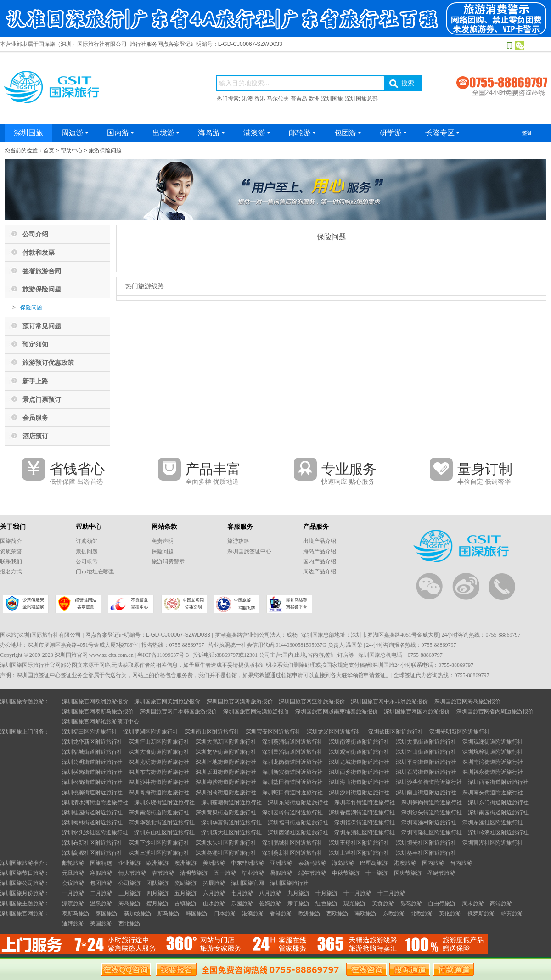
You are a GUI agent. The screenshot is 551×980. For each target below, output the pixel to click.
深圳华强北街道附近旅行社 (162, 823)
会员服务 (35, 418)
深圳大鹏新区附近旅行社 (226, 742)
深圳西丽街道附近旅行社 (498, 782)
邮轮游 (302, 133)
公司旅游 (129, 883)
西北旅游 (129, 924)
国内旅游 (433, 863)
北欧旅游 (422, 913)
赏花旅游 (411, 903)
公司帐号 (87, 561)
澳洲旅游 (186, 863)
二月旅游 (101, 893)
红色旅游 (326, 903)
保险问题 (31, 308)
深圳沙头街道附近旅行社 (432, 812)
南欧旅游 (365, 913)
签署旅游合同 (42, 271)
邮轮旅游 (73, 863)
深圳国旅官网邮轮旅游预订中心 (101, 722)
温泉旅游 (101, 903)
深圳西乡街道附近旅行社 (359, 772)
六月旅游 (214, 893)
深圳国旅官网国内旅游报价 (417, 711)
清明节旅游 (194, 873)
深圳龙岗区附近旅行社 (334, 732)
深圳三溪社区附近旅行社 (159, 853)
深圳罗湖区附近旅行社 (151, 732)
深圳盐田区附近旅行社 (396, 732)
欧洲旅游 (157, 863)
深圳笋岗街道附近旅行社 (432, 802)
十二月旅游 (391, 893)
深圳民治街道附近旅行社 (292, 752)
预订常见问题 (42, 326)
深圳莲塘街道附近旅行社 (231, 802)
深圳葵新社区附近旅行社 (292, 853)
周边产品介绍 (320, 571)
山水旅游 (214, 903)
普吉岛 (299, 99)
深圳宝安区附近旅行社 (273, 732)
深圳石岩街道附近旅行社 (426, 772)
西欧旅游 (337, 913)
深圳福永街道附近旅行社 (493, 772)
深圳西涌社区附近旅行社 (298, 833)
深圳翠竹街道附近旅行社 (365, 802)
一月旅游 (73, 893)
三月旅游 (129, 893)
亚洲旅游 (281, 863)
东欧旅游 (394, 913)
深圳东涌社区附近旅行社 (365, 833)
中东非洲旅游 (247, 863)
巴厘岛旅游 (374, 863)
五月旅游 (186, 893)
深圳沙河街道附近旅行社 (359, 792)
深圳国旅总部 (361, 99)
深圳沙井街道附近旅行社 (159, 782)
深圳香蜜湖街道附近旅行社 (362, 812)
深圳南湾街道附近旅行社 (493, 762)
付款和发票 (39, 252)
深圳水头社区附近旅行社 (226, 843)
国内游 (121, 133)
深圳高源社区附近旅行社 (92, 853)
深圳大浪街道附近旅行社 (159, 752)
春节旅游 (163, 873)
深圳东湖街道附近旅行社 (298, 802)
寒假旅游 (101, 873)
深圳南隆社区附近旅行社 (432, 833)
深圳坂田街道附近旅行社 (226, 772)
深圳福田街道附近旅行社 (298, 823)
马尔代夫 (278, 99)
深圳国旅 (332, 99)
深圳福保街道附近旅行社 (365, 823)
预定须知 (35, 344)
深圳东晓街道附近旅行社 (164, 802)
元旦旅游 (73, 873)
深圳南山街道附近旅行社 (426, 792)
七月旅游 (242, 893)
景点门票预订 (42, 399)
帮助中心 (72, 151)
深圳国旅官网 (247, 883)
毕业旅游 (253, 873)
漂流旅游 (73, 903)
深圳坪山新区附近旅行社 (159, 742)
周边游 (75, 133)
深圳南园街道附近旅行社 (498, 812)
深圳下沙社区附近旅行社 (159, 843)
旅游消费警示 (168, 561)
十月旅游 (326, 893)
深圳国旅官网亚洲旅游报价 (312, 701)
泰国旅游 (107, 913)
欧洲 (314, 99)
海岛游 (211, 133)
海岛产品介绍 (320, 551)
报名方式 (11, 571)
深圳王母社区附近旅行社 (359, 843)
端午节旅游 (312, 873)
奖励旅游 (186, 883)
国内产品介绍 (320, 561)
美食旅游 (383, 903)
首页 (49, 151)
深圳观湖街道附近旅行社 (359, 752)
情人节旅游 (132, 873)
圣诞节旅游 (441, 873)
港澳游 (257, 133)
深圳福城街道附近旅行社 (92, 752)
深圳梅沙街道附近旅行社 (226, 782)
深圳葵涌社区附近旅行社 (226, 853)
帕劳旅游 (512, 913)
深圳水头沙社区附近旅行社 (95, 833)
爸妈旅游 (270, 903)
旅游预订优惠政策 (48, 363)
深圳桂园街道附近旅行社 (92, 812)
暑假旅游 (281, 873)
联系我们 (11, 561)
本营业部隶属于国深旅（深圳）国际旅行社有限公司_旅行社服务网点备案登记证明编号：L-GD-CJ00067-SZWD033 (141, 44)
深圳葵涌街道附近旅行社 (292, 742)
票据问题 (87, 551)
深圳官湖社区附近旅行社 (493, 843)
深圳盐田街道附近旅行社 (292, 782)
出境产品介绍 (320, 541)
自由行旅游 (442, 903)
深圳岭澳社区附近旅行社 (498, 833)
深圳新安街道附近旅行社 (292, 772)
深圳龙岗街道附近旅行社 (292, 762)
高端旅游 (501, 903)
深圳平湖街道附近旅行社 (426, 762)
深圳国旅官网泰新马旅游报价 (98, 711)
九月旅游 (298, 893)
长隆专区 (442, 133)
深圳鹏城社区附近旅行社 (292, 843)
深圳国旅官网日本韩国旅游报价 (178, 711)
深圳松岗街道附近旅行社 (92, 782)
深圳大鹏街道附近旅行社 (426, 742)
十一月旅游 (357, 893)
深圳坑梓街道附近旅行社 (493, 752)
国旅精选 (101, 863)
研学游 (393, 133)
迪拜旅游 (73, 924)
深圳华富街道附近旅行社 (231, 823)
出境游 (166, 133)
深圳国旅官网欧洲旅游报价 (95, 701)
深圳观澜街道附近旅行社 (493, 742)
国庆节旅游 (408, 873)
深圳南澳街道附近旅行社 (359, 742)
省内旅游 (461, 863)
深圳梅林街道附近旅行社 (92, 823)
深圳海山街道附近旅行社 (359, 782)
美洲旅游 (214, 863)
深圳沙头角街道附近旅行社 (429, 782)
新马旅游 (169, 913)
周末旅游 (473, 903)
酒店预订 (35, 436)
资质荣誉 (11, 551)
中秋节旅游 (346, 873)
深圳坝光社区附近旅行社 (426, 843)
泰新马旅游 (312, 863)
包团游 (348, 133)
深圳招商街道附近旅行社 (226, 792)
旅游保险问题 (105, 151)
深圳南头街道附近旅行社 (493, 792)
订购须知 (87, 541)
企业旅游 (129, 863)
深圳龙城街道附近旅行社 (359, 762)
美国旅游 (101, 924)
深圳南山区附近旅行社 (212, 732)
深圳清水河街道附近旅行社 (95, 802)
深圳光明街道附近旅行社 (159, 762)
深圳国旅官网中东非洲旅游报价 (389, 701)
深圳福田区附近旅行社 (90, 732)
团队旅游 (157, 883)
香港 (260, 99)
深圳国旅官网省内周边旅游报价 (495, 711)
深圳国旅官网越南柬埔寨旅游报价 (337, 711)
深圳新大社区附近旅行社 (231, 833)
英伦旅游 (450, 913)
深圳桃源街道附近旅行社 (92, 792)
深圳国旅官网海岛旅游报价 (467, 701)
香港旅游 (281, 913)
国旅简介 (11, 541)
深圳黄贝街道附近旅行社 (226, 812)
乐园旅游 (242, 903)
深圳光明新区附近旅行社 (460, 732)
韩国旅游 (197, 913)
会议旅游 (73, 883)
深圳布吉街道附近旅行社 (159, 772)
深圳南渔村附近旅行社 (429, 823)
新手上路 (35, 381)
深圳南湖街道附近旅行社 (159, 812)
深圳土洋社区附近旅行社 (359, 853)
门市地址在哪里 (95, 571)
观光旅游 (354, 903)
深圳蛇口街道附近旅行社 (292, 792)
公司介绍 (35, 234)
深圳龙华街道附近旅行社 (226, 752)
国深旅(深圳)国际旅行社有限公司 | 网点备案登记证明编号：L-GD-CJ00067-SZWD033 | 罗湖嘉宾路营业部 (129, 635)
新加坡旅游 (138, 913)
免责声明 (163, 541)
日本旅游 (225, 913)
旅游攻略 (238, 541)
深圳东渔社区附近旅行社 (493, 823)
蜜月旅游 (157, 903)
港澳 (247, 99)
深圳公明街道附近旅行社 (92, 762)
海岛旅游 (343, 863)
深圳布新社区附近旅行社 (92, 843)
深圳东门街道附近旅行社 (498, 802)
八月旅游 (270, 893)
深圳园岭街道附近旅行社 (292, 812)
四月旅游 (157, 893)
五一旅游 (225, 873)
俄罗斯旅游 (481, 913)
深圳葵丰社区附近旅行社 (426, 853)
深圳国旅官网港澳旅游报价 (256, 711)
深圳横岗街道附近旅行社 (92, 772)
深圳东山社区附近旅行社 (164, 833)
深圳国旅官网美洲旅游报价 (167, 701)
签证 (527, 133)
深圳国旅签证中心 (249, 551)
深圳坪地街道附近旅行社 (226, 762)
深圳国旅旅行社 (289, 883)
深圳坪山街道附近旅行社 (426, 752)
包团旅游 (101, 883)
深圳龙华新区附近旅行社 (92, 742)
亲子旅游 (298, 903)
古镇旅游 (186, 903)
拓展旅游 (214, 883)
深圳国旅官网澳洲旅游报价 (240, 701)
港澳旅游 (405, 863)
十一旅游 (377, 873)
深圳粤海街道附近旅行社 (159, 792)
